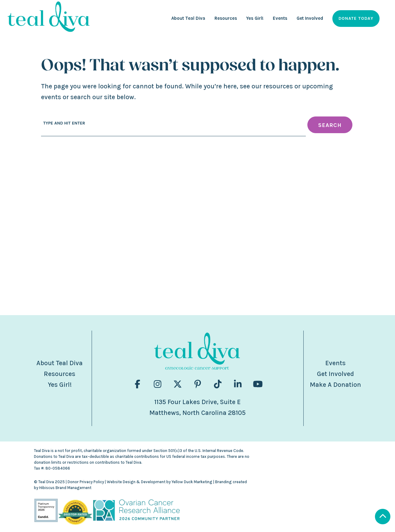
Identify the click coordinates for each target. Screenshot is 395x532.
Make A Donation (335, 385)
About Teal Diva (60, 363)
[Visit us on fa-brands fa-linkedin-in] (238, 384)
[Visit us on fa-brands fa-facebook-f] (137, 384)
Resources (60, 374)
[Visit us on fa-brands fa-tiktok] (218, 384)
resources (278, 86)
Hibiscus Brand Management (65, 488)
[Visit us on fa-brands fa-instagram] (158, 384)
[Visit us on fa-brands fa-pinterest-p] (198, 384)
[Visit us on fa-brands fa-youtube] (258, 384)
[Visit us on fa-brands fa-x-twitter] (178, 384)
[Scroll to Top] (360, 517)
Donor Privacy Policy (86, 482)
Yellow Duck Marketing (192, 482)
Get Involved (335, 374)
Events (335, 363)
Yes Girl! (60, 385)
